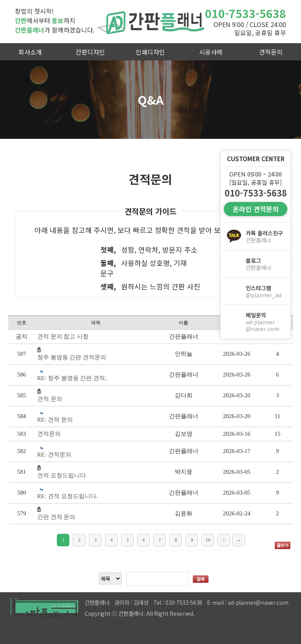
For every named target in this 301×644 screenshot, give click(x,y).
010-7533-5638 (246, 13)
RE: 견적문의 (54, 455)
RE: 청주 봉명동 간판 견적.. (73, 378)
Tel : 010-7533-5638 (178, 602)
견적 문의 (50, 399)
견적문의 (271, 52)
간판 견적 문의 (56, 517)
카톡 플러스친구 (265, 236)
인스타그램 (265, 291)
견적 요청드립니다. (62, 475)
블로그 (265, 264)
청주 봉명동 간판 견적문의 (72, 357)
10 (208, 540)
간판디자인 (90, 52)
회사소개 (30, 52)
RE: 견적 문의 (55, 420)
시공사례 (211, 52)
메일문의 (265, 322)
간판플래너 (150, 22)
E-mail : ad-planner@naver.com (248, 602)
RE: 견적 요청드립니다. (68, 496)
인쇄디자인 (150, 52)
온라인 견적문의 (256, 209)
